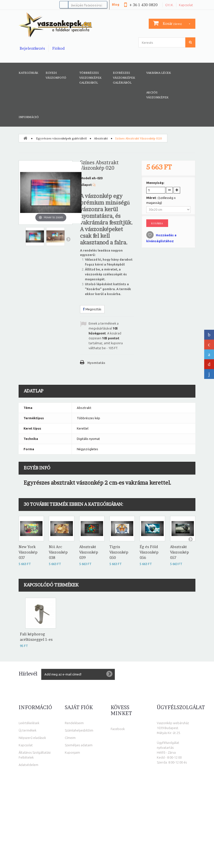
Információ (29, 117)
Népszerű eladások (32, 738)
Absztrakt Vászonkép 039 (89, 552)
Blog (116, 4)
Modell (86, 178)
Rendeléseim (74, 723)
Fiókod (58, 48)
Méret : (161, 200)
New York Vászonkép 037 (28, 552)
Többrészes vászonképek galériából (90, 78)
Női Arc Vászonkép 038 (58, 552)
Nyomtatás (96, 363)
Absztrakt (101, 138)
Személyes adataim (79, 745)
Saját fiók (79, 707)
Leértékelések (29, 723)
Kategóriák (28, 73)
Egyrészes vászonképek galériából (124, 78)
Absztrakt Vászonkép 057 (180, 552)
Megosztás (92, 309)
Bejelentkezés (32, 48)
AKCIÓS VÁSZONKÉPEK (157, 95)
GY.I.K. (169, 5)
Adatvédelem (28, 765)
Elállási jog (26, 772)
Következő (68, 239)
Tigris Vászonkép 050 (119, 552)
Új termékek (27, 730)
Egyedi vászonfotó (56, 75)
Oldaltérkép (27, 779)
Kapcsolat (186, 5)
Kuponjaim (72, 752)
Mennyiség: (155, 183)
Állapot (86, 185)
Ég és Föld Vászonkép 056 (149, 552)
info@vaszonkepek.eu (175, 826)
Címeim (70, 738)
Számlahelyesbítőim (79, 730)
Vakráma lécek (159, 73)
